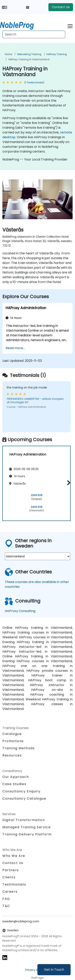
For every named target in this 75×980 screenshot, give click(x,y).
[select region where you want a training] (37, 556)
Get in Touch (54, 970)
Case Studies (14, 784)
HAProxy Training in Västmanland (29, 59)
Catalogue (12, 734)
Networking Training (29, 54)
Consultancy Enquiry (21, 791)
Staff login (37, 978)
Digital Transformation (24, 820)
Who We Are (14, 856)
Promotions (13, 741)
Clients (9, 877)
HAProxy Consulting (20, 611)
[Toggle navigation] (70, 26)
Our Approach (16, 777)
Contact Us (61, 7)
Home (8, 54)
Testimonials (14, 884)
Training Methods (19, 748)
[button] (68, 483)
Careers (10, 892)
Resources (12, 755)
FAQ (6, 899)
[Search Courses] (34, 34)
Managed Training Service (26, 827)
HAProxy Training (57, 54)
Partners (11, 870)
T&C (6, 906)
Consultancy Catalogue (24, 799)
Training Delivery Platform (27, 834)
